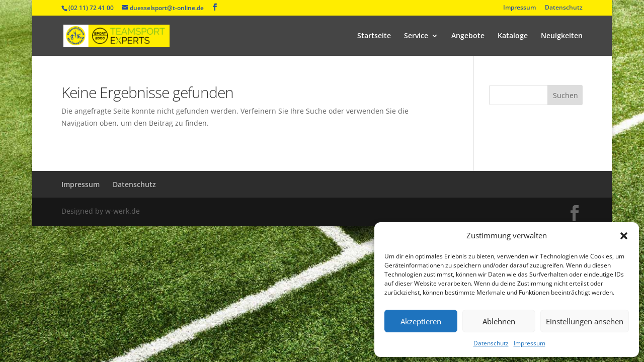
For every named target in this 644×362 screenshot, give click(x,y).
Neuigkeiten (562, 36)
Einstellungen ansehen (585, 321)
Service (416, 36)
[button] (624, 236)
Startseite (374, 36)
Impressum (530, 343)
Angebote (468, 36)
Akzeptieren (421, 321)
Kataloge (513, 36)
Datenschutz (491, 343)
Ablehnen (499, 321)
